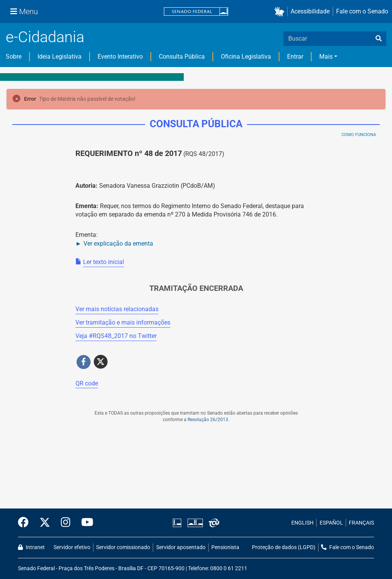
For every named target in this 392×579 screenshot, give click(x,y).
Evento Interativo (120, 57)
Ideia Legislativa (60, 57)
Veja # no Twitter (116, 336)
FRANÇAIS (361, 523)
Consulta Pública (182, 57)
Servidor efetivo (72, 547)
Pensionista (225, 547)
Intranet (31, 547)
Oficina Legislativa (246, 57)
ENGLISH (302, 523)
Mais (326, 57)
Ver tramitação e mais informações (123, 322)
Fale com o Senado (362, 11)
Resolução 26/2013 (208, 420)
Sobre (14, 57)
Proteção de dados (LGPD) (284, 547)
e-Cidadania (45, 37)
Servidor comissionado (123, 547)
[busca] (379, 39)
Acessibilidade (310, 11)
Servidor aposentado (181, 547)
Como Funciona (359, 135)
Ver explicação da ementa (118, 244)
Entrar (295, 57)
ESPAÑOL (331, 523)
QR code (87, 383)
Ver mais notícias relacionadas (117, 309)
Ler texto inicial (104, 262)
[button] (281, 12)
